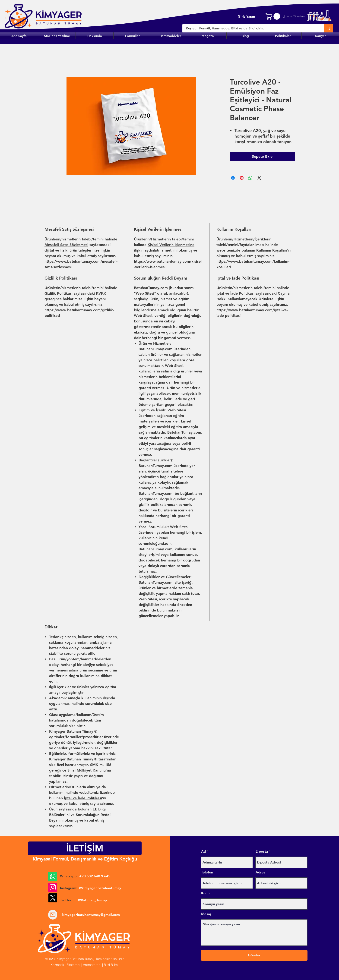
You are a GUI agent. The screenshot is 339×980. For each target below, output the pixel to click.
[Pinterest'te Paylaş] (242, 178)
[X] (53, 898)
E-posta (262, 851)
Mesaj (206, 914)
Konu (205, 893)
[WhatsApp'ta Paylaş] (250, 178)
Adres (260, 872)
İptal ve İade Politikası (235, 293)
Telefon (207, 872)
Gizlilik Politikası (59, 293)
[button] (132, 36)
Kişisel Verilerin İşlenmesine (171, 245)
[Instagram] (53, 887)
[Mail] (53, 915)
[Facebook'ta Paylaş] (233, 178)
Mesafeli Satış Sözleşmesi (66, 245)
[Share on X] (259, 178)
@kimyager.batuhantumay (100, 888)
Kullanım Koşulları (272, 250)
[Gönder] (254, 955)
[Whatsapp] (53, 877)
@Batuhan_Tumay (93, 900)
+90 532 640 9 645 (95, 876)
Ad (203, 851)
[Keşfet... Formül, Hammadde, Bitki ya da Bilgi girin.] (250, 28)
